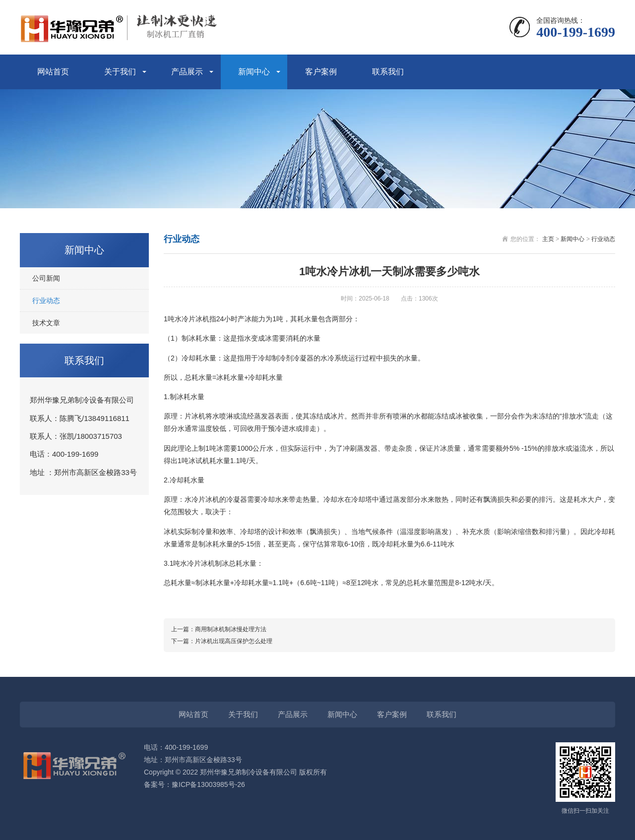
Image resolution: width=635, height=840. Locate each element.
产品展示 (187, 72)
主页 (548, 239)
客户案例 (321, 72)
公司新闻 (46, 278)
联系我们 (388, 72)
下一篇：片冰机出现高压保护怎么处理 (222, 641)
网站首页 (53, 72)
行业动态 (46, 300)
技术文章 (46, 323)
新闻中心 (254, 72)
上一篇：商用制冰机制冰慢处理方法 (219, 629)
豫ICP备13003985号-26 (208, 784)
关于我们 (120, 72)
